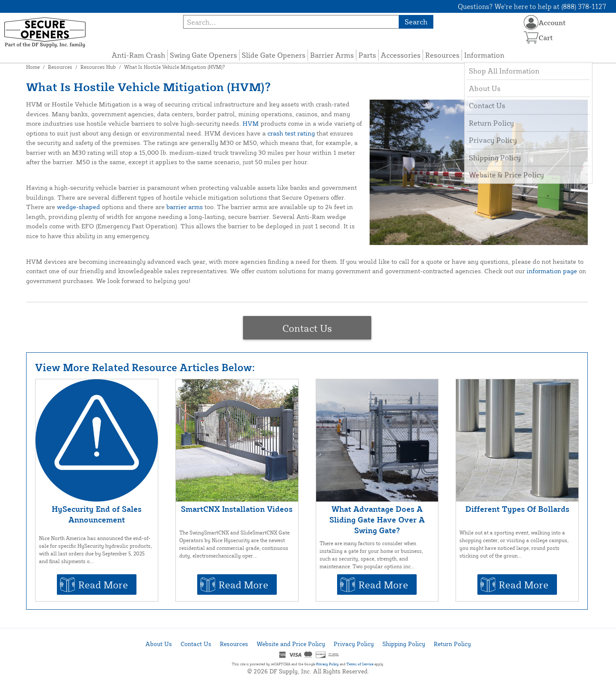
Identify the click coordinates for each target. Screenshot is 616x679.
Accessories (401, 55)
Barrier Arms (332, 55)
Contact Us (307, 328)
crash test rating (291, 133)
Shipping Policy (404, 644)
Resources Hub (98, 67)
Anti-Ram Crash (138, 55)
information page (552, 271)
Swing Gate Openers (203, 55)
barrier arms (185, 207)
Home (33, 67)
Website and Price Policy (291, 644)
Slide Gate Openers (274, 55)
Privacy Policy (354, 644)
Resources (442, 55)
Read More (103, 585)
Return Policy (452, 644)
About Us (159, 644)
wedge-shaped (78, 207)
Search (416, 22)
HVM (251, 123)
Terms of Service (360, 664)
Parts (367, 55)
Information (484, 55)
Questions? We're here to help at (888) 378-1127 (532, 6)
